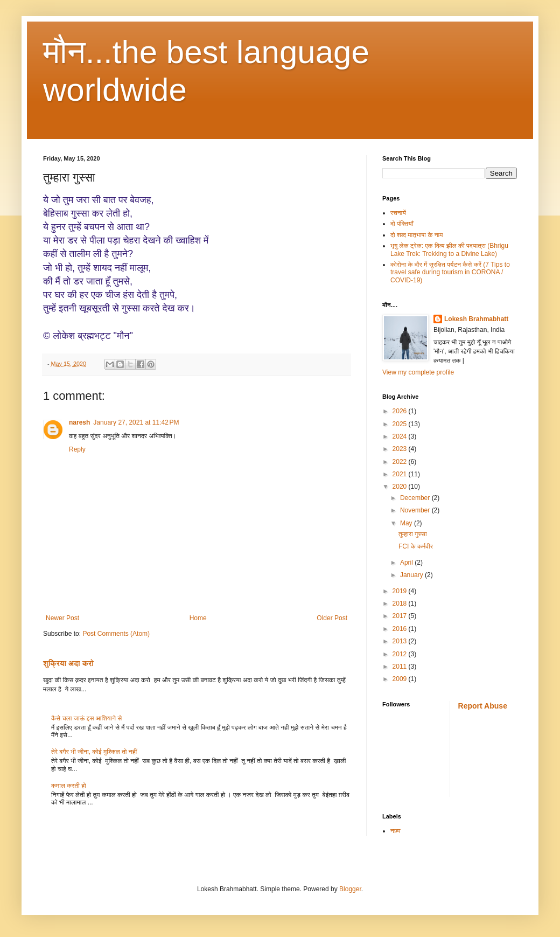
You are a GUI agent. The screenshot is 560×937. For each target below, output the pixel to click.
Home (198, 618)
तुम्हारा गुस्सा (413, 534)
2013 (401, 641)
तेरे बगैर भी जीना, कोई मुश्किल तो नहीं (94, 752)
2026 (401, 411)
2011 (401, 667)
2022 (401, 462)
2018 (401, 603)
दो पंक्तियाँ (402, 224)
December (416, 498)
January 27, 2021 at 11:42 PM (136, 422)
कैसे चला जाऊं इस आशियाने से (86, 718)
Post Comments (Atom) (116, 634)
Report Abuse (483, 706)
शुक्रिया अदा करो (68, 663)
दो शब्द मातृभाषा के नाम (416, 235)
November (416, 510)
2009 (401, 679)
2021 (401, 474)
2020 (401, 487)
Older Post (332, 618)
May (407, 523)
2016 (401, 629)
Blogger (350, 889)
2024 (401, 436)
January (412, 575)
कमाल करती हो (69, 786)
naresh (79, 422)
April (407, 563)
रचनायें (398, 213)
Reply (77, 449)
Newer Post (62, 618)
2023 (401, 449)
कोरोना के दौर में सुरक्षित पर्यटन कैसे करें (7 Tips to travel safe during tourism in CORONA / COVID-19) (450, 272)
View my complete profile (418, 372)
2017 (401, 616)
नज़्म (395, 831)
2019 (401, 591)
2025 (401, 424)
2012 (401, 654)
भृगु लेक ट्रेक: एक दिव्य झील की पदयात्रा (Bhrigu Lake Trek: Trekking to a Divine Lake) (449, 249)
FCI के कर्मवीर (416, 546)
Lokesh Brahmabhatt (476, 319)
